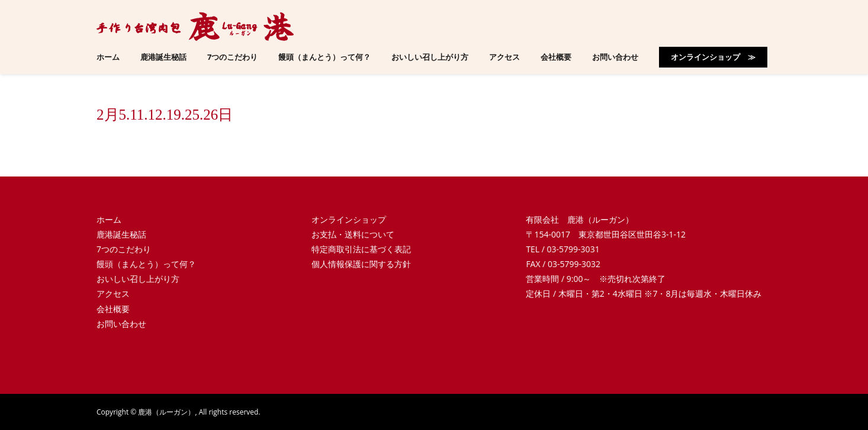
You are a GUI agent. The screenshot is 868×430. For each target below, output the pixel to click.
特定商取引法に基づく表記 (361, 249)
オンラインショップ (349, 219)
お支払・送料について (353, 234)
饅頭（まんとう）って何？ (146, 264)
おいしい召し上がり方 (138, 279)
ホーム (109, 219)
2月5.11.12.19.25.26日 (165, 115)
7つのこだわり (124, 249)
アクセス (113, 293)
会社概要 (113, 309)
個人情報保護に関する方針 (361, 264)
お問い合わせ (121, 324)
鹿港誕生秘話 (121, 234)
